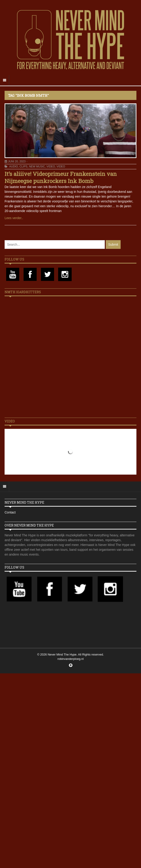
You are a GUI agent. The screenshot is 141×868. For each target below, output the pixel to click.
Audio (14, 167)
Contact (10, 512)
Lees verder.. (14, 218)
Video (51, 167)
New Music (37, 167)
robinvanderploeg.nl (70, 659)
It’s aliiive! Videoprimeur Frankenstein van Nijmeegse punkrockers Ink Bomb (61, 177)
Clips (23, 167)
